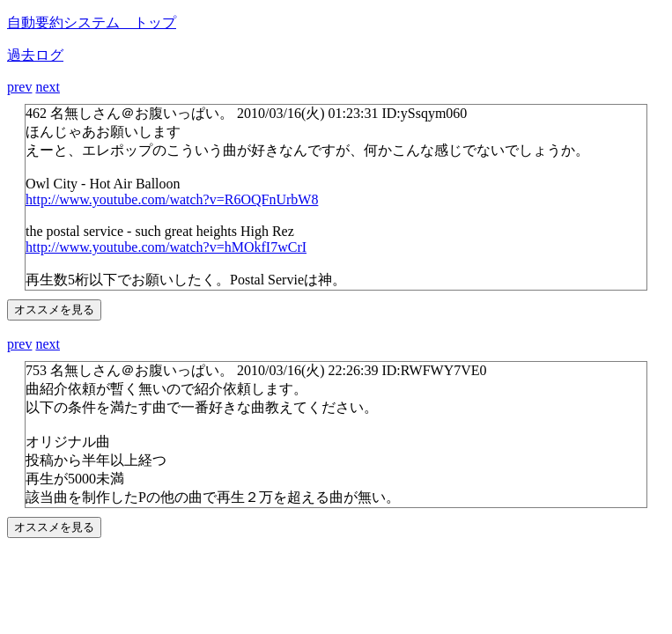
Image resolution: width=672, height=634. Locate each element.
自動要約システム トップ (92, 22)
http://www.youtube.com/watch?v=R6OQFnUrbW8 (172, 199)
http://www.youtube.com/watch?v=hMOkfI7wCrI (166, 247)
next (48, 87)
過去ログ (35, 55)
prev (19, 87)
